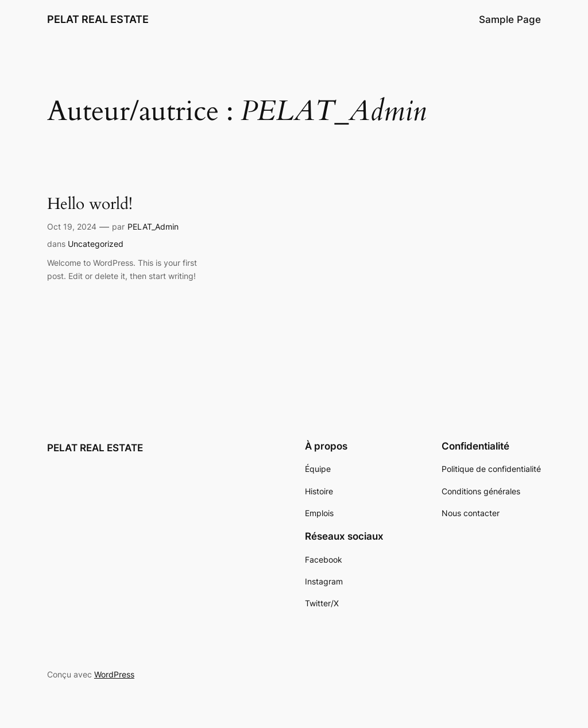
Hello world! (90, 204)
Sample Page (510, 20)
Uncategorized (96, 244)
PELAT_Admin (153, 226)
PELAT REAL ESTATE (98, 19)
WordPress (114, 674)
